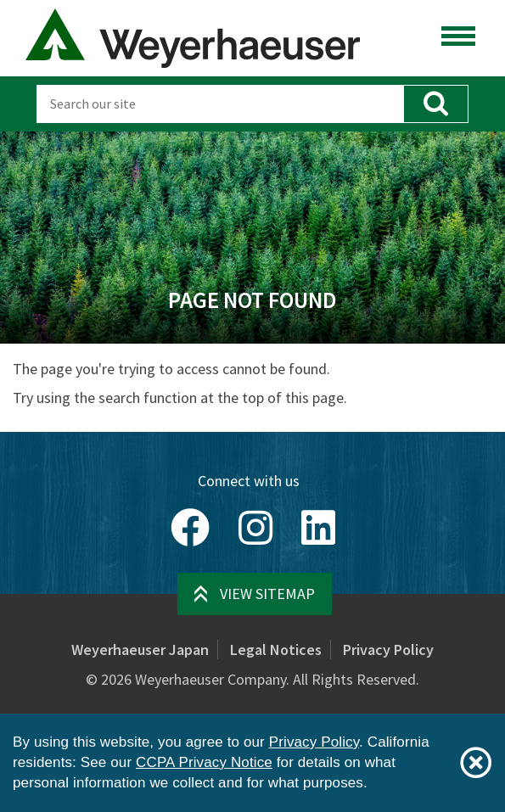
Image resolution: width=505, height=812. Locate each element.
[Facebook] (190, 528)
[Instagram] (255, 528)
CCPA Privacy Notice (204, 762)
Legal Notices (276, 650)
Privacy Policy (388, 650)
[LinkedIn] (318, 528)
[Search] (220, 104)
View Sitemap (267, 594)
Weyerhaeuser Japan (140, 650)
